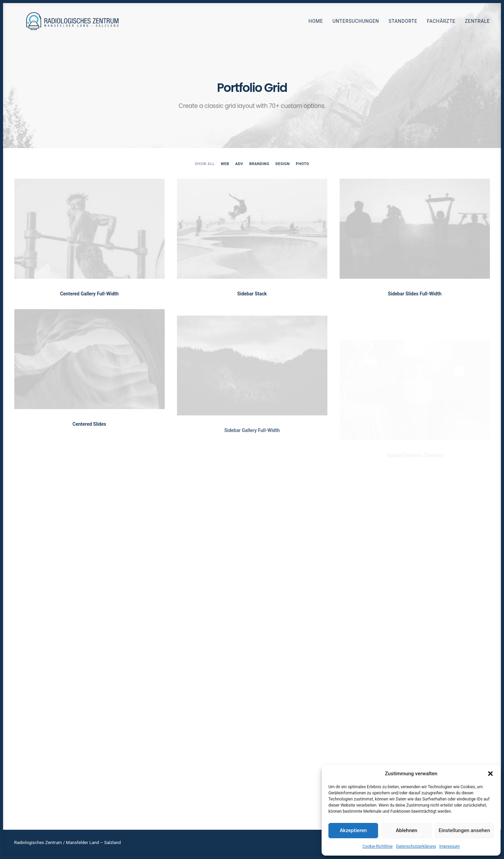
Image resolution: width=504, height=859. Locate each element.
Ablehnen (407, 830)
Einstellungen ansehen (464, 830)
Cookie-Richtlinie (378, 846)
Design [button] (283, 164)
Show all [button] (205, 164)
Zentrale (477, 23)
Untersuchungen (356, 23)
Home (316, 23)
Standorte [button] (403, 23)
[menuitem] (318, 23)
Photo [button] (302, 164)
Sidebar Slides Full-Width (415, 295)
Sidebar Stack (252, 294)
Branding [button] (259, 164)
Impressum (450, 846)
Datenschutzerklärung (416, 846)
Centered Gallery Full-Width (89, 294)
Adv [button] (239, 164)
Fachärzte (441, 23)
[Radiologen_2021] (75, 23)
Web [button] (225, 164)
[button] (490, 774)
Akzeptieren (353, 830)
